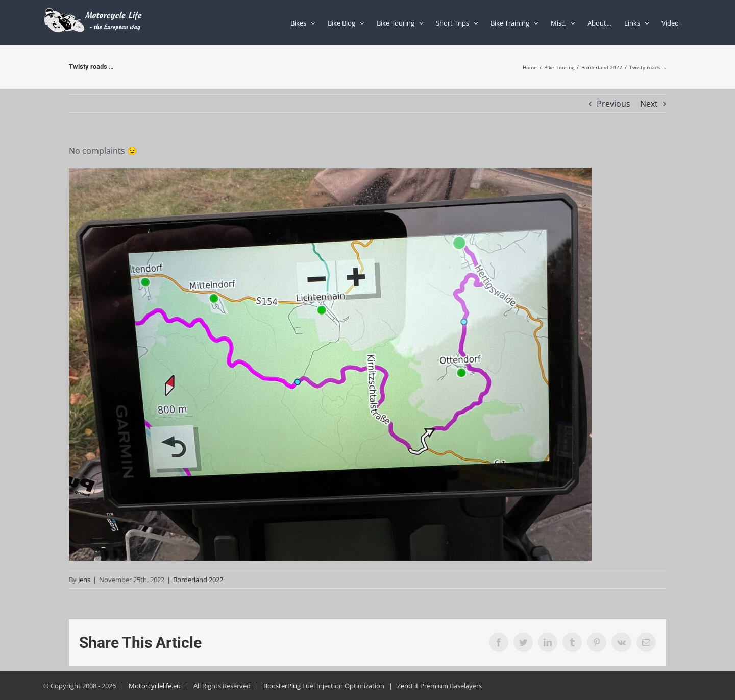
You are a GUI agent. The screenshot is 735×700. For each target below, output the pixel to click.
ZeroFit (408, 686)
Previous (614, 104)
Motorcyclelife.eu (155, 686)
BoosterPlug (282, 686)
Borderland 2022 (198, 580)
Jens (84, 580)
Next (649, 104)
